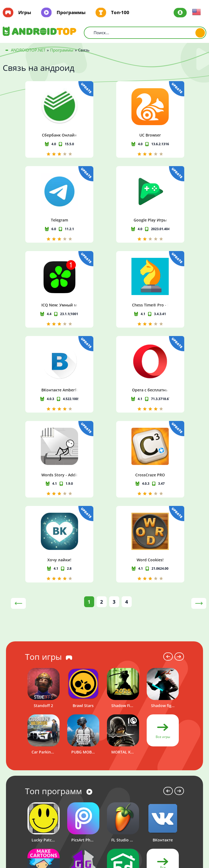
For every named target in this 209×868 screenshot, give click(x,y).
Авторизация (180, 13)
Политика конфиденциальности (176, 830)
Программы (71, 12)
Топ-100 (120, 12)
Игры (25, 12)
